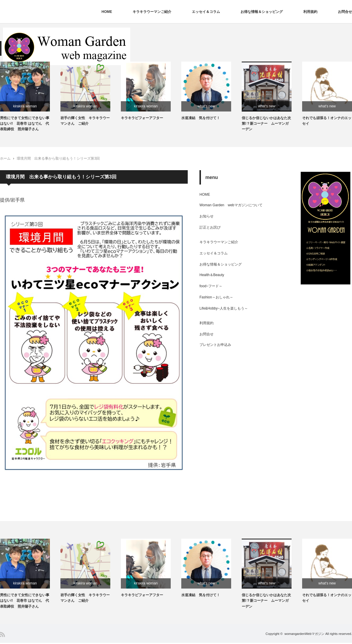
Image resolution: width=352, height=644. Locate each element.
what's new (206, 106)
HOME (107, 12)
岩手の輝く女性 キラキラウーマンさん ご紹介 (85, 121)
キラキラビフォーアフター (142, 119)
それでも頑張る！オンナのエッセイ (327, 121)
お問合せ (345, 12)
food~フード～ (211, 287)
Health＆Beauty (212, 275)
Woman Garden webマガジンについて (233, 206)
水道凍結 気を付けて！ (201, 119)
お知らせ (207, 217)
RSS (2, 636)
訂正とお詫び (210, 228)
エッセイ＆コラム (206, 12)
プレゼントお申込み (215, 345)
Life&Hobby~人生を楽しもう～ (224, 309)
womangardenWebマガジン (304, 635)
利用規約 (310, 12)
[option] (30, 97)
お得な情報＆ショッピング (262, 12)
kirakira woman (25, 106)
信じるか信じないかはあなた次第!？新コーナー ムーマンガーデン (266, 124)
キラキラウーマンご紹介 (152, 12)
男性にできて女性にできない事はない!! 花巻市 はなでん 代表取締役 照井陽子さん (25, 124)
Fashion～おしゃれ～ (216, 298)
